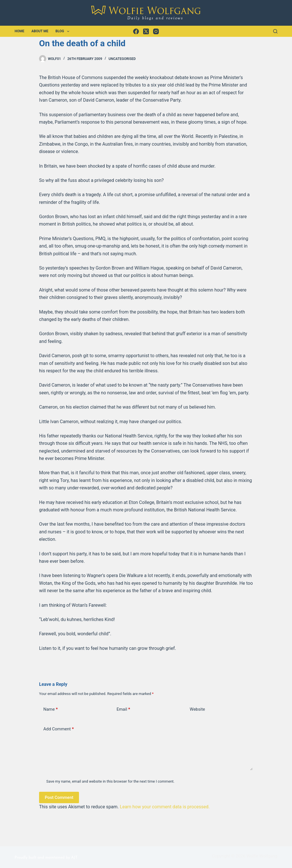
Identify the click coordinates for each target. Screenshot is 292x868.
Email (123, 709)
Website (197, 709)
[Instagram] (156, 31)
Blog (63, 31)
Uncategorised (122, 59)
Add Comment (59, 729)
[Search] (275, 31)
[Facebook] (136, 31)
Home (19, 31)
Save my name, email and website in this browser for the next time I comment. (110, 781)
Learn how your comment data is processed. (165, 807)
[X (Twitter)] (146, 31)
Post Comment (59, 797)
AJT (74, 858)
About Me (40, 31)
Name (51, 709)
